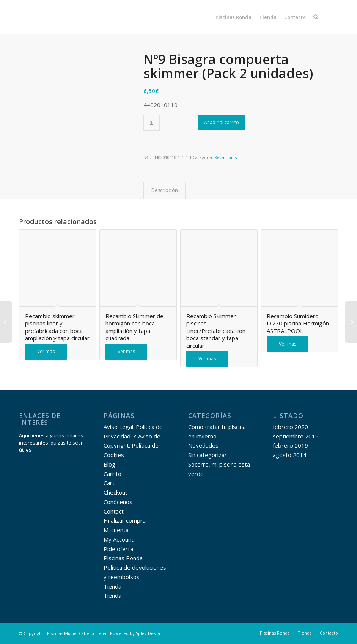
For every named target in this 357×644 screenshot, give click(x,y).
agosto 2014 (290, 455)
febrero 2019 (290, 445)
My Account (119, 539)
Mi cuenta (116, 530)
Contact (114, 511)
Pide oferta (118, 549)
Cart (109, 483)
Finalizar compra (125, 520)
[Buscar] (316, 17)
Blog (109, 464)
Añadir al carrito (222, 122)
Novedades (203, 445)
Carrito (112, 474)
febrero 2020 (290, 427)
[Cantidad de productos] (152, 123)
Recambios (226, 157)
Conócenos (118, 502)
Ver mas (46, 351)
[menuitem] (234, 17)
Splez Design (149, 633)
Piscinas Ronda (123, 558)
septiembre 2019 (296, 436)
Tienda (112, 586)
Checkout (116, 492)
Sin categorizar (208, 455)
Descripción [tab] (165, 190)
